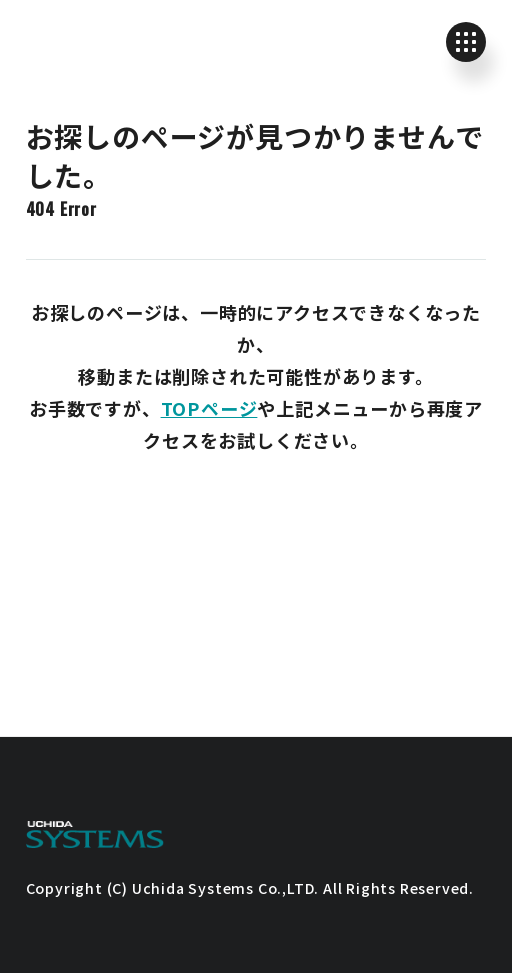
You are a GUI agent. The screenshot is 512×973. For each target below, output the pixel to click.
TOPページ (209, 408)
